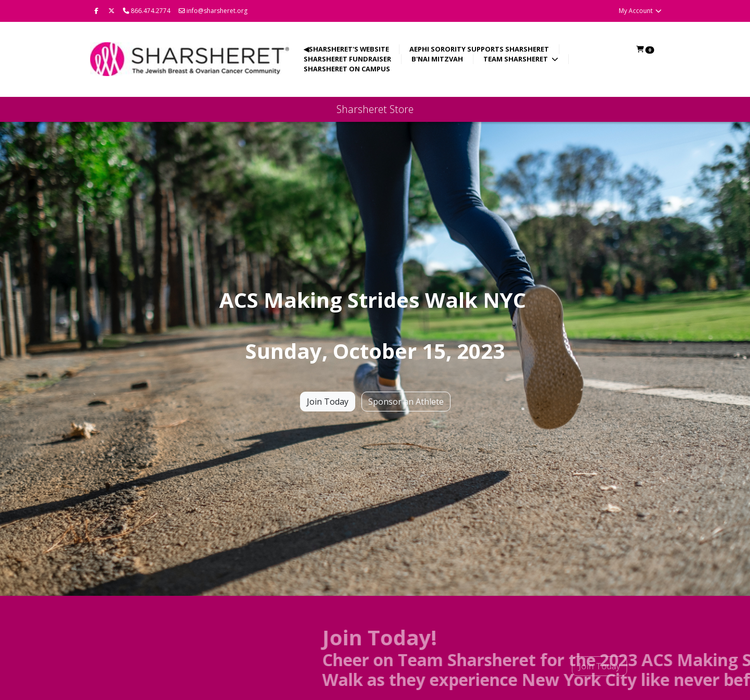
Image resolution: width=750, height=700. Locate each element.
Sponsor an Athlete (406, 402)
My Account (640, 11)
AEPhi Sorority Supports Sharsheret (479, 49)
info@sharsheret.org (213, 11)
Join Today (328, 402)
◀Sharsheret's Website (346, 49)
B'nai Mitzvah (437, 59)
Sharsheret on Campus (347, 69)
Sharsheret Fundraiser (347, 59)
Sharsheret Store (375, 109)
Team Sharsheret (516, 59)
